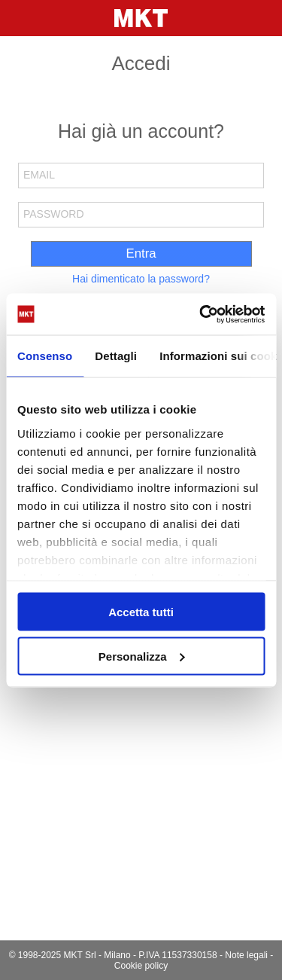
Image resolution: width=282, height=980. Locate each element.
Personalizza (142, 656)
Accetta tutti (141, 612)
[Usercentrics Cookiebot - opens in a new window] (201, 314)
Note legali (246, 955)
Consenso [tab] (45, 356)
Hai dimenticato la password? (141, 279)
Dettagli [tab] (116, 356)
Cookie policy (141, 966)
